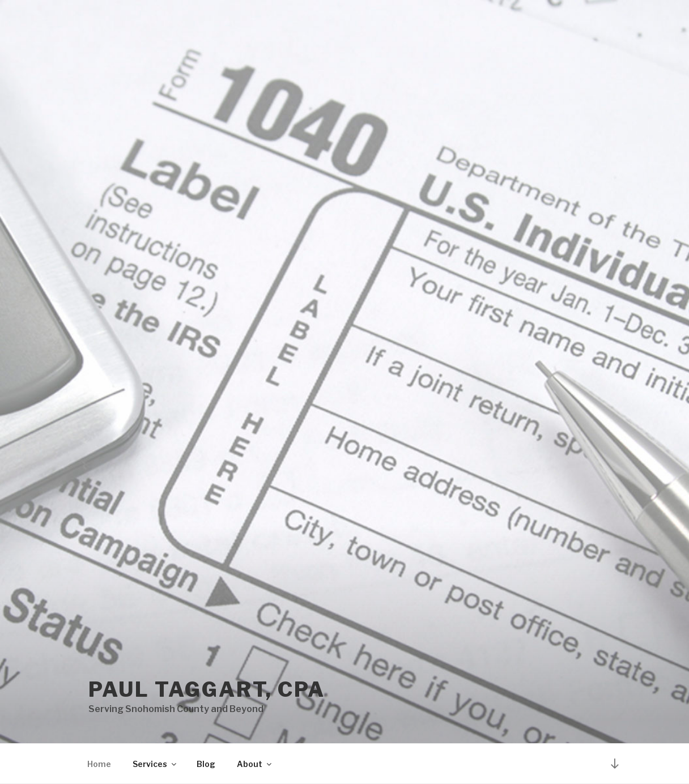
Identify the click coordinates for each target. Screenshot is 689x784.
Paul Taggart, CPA (207, 689)
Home (99, 764)
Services (155, 764)
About (255, 764)
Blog (206, 764)
